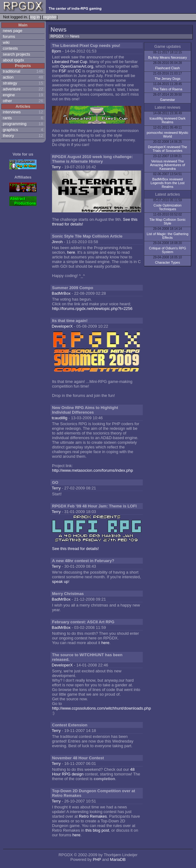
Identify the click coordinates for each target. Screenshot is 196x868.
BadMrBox (61, 293)
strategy (10, 83)
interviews (12, 112)
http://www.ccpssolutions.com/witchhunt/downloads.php (101, 708)
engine (9, 95)
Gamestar (168, 100)
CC (78, 71)
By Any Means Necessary (167, 57)
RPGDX (57, 36)
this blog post (97, 830)
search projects (16, 54)
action (8, 77)
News (75, 36)
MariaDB (118, 859)
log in (35, 17)
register (50, 17)
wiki (6, 42)
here (71, 252)
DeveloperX (62, 326)
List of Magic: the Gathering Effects (168, 236)
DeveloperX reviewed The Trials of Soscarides (168, 149)
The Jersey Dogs (167, 79)
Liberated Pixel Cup (70, 62)
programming (15, 124)
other (7, 101)
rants (7, 118)
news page (13, 31)
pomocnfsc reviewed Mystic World (168, 134)
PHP (97, 859)
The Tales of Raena (167, 89)
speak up (60, 582)
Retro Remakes (93, 816)
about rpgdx (13, 60)
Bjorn (56, 51)
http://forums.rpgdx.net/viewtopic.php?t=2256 (92, 309)
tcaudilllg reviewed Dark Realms (168, 120)
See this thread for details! (75, 549)
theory (8, 136)
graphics (10, 130)
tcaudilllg (60, 418)
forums (9, 36)
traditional (11, 71)
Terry (56, 167)
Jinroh (57, 242)
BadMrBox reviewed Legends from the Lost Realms (167, 183)
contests (10, 48)
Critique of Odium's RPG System (168, 250)
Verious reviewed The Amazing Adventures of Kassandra (167, 165)
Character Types (168, 262)
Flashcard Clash (167, 68)
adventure (12, 89)
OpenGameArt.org (77, 66)
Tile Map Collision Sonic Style (168, 221)
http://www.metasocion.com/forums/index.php (93, 470)
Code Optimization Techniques (168, 207)
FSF (63, 71)
